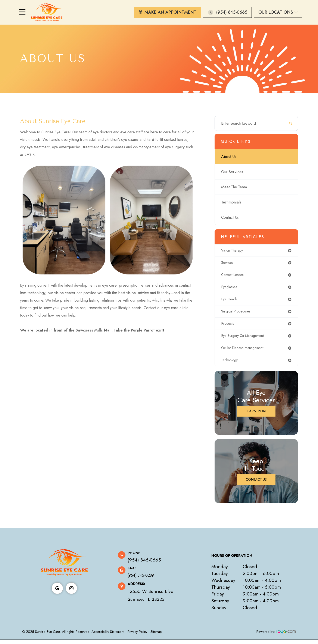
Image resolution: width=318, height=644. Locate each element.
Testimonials (231, 202)
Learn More (256, 415)
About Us (229, 157)
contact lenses (234, 276)
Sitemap (156, 636)
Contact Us (230, 217)
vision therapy (234, 251)
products (228, 326)
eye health (230, 301)
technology (230, 364)
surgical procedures (238, 314)
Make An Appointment (170, 12)
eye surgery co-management (246, 339)
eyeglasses (230, 289)
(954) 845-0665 (232, 12)
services (228, 263)
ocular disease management (245, 352)
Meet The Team (234, 187)
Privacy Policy (137, 636)
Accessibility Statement (108, 636)
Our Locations (278, 12)
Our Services (232, 172)
